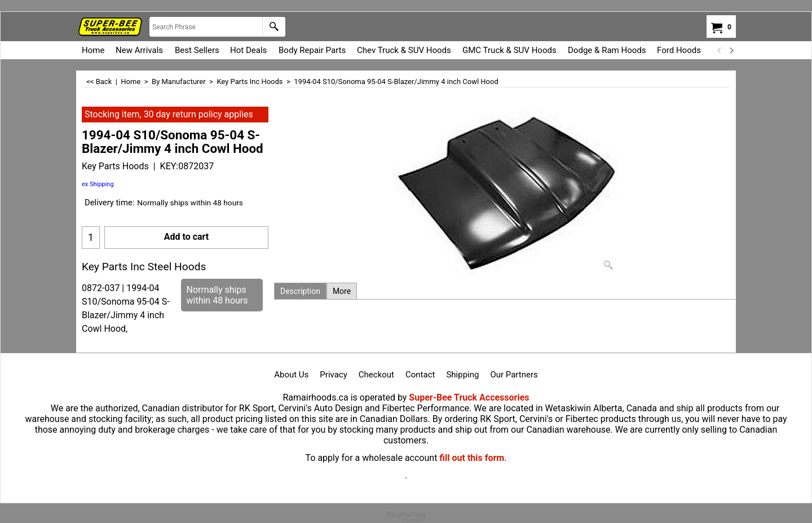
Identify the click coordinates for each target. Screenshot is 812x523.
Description (300, 291)
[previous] (720, 50)
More (342, 291)
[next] (731, 50)
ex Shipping (98, 184)
